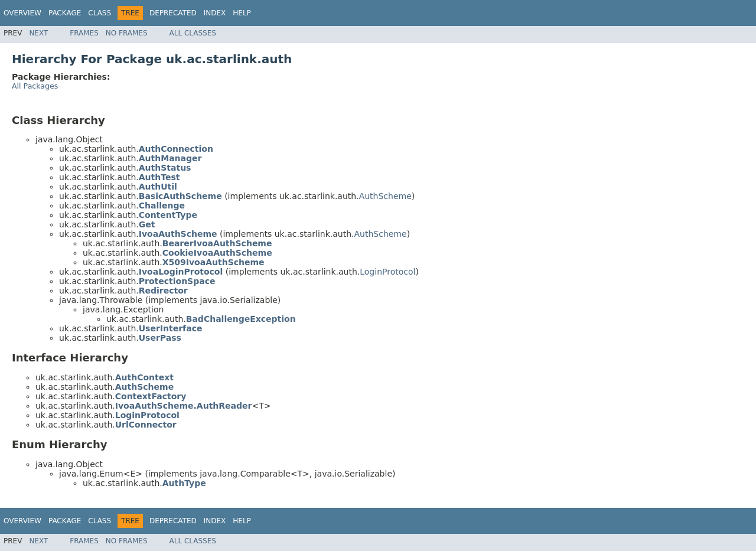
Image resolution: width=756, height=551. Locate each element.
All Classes (193, 33)
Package (65, 13)
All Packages (35, 86)
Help (242, 13)
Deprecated (173, 13)
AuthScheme (385, 196)
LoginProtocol (387, 272)
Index (215, 13)
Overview (22, 13)
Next (38, 33)
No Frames (127, 33)
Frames (84, 33)
